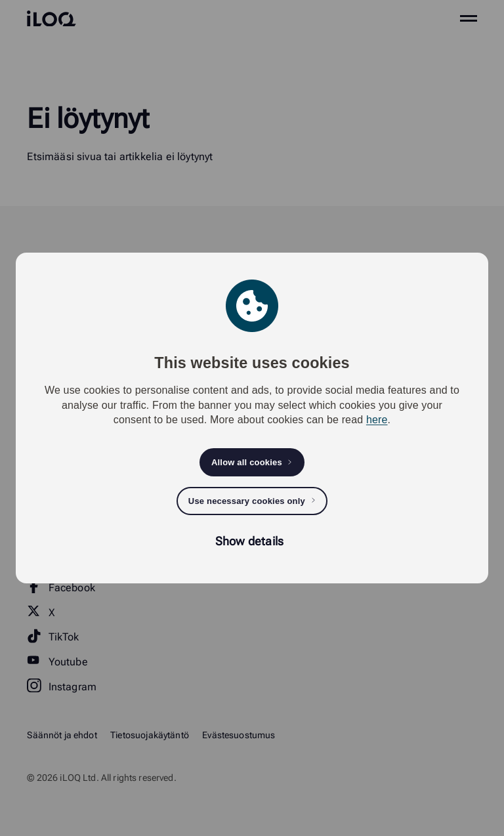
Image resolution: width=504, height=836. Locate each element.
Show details (249, 541)
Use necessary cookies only (247, 501)
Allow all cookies (247, 462)
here (377, 420)
